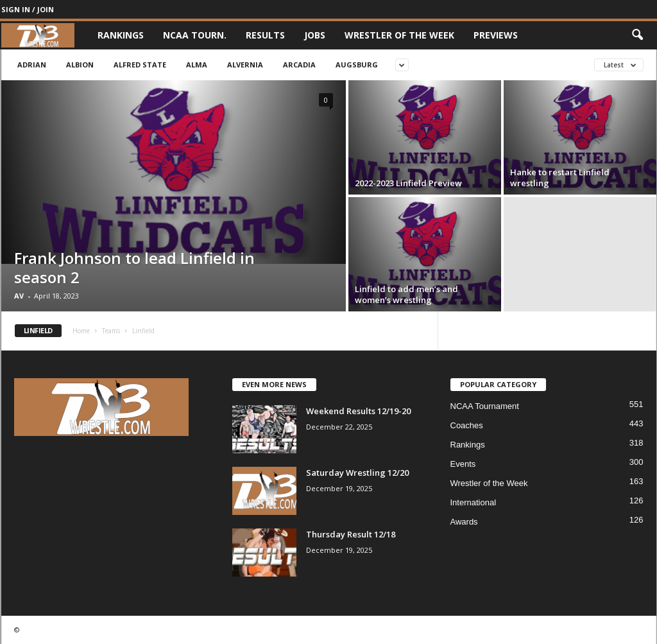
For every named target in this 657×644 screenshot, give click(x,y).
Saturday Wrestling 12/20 (357, 473)
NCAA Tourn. (195, 35)
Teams (111, 331)
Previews (496, 35)
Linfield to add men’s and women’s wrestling (406, 294)
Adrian (32, 65)
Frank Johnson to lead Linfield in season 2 (134, 267)
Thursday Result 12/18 (351, 534)
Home (81, 331)
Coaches (467, 425)
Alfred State (140, 65)
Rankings (121, 35)
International (474, 502)
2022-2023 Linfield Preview (408, 183)
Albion (80, 65)
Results (265, 35)
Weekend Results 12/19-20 (358, 411)
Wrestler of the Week (399, 35)
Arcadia (299, 65)
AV (19, 296)
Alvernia (245, 65)
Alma (197, 65)
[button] (637, 35)
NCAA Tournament (485, 406)
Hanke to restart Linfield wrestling (560, 178)
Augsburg (357, 65)
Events (463, 464)
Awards (464, 522)
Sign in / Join (28, 9)
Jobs (315, 35)
